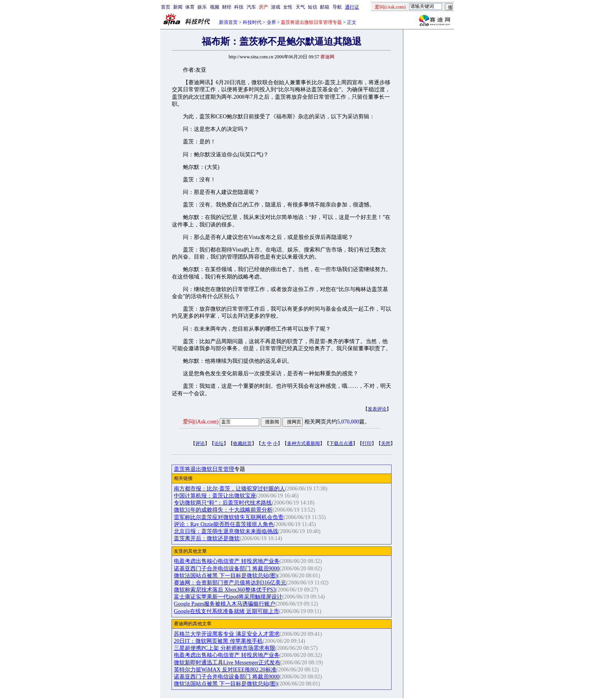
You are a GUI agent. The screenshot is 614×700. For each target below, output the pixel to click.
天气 (300, 7)
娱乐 (202, 7)
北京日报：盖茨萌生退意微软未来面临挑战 (226, 531)
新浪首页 (228, 22)
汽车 (251, 7)
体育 (190, 7)
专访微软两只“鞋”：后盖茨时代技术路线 (223, 503)
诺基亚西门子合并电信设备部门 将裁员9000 (227, 569)
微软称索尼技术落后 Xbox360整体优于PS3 (225, 590)
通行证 (352, 7)
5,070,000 (348, 422)
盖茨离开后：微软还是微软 (207, 538)
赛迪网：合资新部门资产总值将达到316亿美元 (230, 583)
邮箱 (325, 7)
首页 (166, 7)
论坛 (219, 443)
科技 (239, 7)
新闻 (178, 7)
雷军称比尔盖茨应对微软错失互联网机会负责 (229, 517)
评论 (200, 443)
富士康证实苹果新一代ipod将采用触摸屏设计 (228, 597)
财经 (227, 7)
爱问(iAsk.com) (201, 422)
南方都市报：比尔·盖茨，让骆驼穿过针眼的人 (229, 489)
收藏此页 (242, 443)
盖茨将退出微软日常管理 (204, 469)
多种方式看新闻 (303, 443)
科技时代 (252, 22)
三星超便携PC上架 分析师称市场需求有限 (225, 648)
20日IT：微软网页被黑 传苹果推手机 (218, 641)
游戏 (276, 7)
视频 (215, 7)
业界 (271, 22)
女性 (288, 7)
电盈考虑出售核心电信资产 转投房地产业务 (227, 561)
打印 (367, 443)
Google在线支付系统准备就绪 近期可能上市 (227, 611)
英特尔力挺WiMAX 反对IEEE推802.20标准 (225, 670)
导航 (337, 7)
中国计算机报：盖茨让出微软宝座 (215, 496)
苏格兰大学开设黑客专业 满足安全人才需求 (227, 634)
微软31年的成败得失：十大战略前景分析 (223, 510)
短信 (312, 7)
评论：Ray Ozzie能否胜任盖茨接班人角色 (224, 524)
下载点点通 (341, 443)
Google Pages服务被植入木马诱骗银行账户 (225, 604)
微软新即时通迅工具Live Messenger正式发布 (227, 663)
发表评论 (377, 409)
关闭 (386, 443)
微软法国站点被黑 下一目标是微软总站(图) (226, 576)
